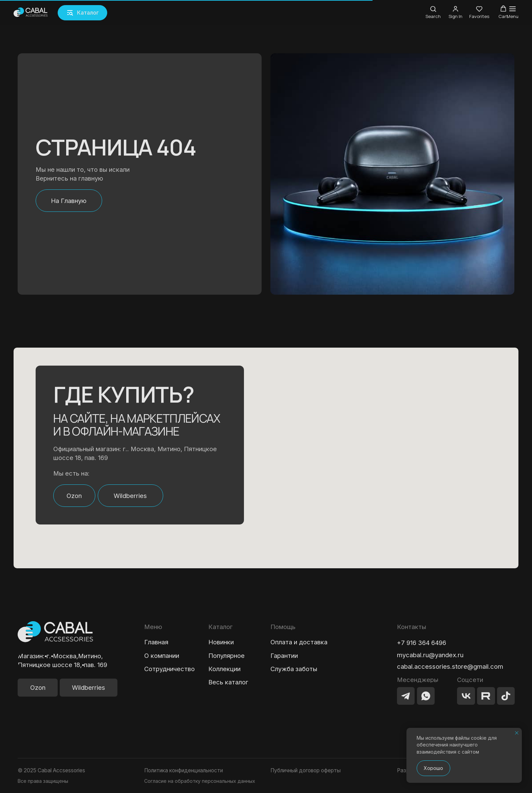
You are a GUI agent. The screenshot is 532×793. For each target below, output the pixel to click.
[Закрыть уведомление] (517, 733)
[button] (82, 13)
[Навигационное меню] (512, 13)
